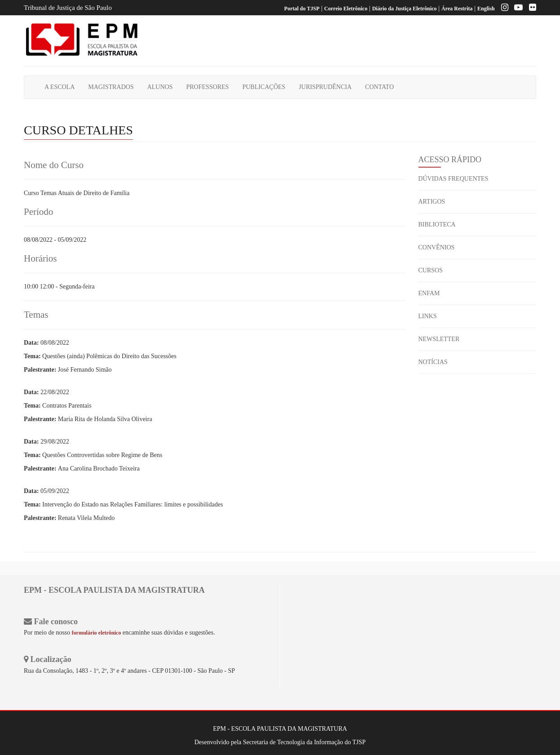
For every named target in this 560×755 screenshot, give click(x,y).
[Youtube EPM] (516, 9)
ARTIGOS (432, 202)
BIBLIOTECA (437, 224)
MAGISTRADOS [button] (111, 87)
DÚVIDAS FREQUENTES (453, 179)
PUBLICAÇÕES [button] (264, 87)
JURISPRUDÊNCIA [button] (325, 87)
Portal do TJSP (302, 9)
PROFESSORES (207, 87)
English (486, 9)
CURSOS (431, 270)
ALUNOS (160, 87)
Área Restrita (457, 9)
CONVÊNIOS (437, 247)
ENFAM (429, 293)
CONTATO (379, 87)
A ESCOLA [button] (60, 87)
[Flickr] (530, 9)
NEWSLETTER (439, 339)
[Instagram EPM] (502, 9)
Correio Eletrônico (346, 9)
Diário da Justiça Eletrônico (404, 9)
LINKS (428, 316)
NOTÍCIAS (433, 362)
